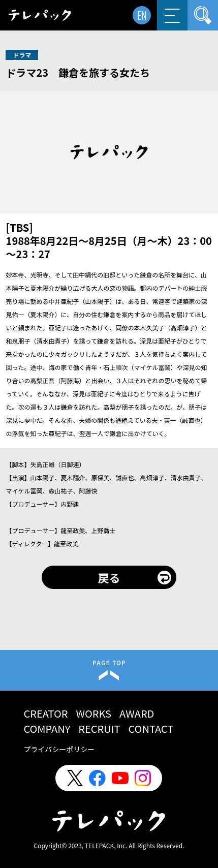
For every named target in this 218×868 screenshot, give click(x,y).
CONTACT (151, 728)
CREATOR (45, 713)
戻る (109, 577)
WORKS (94, 713)
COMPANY (47, 728)
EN (142, 15)
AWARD (137, 713)
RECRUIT (99, 728)
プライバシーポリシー (59, 749)
